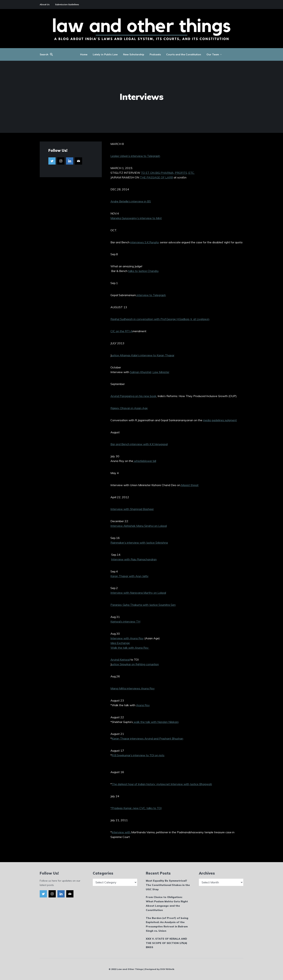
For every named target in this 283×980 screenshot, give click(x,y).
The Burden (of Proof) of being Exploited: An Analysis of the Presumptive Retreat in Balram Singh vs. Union (167, 924)
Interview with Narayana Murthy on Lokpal (138, 593)
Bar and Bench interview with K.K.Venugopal (139, 444)
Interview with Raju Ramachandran (134, 559)
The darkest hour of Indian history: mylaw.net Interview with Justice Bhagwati (162, 784)
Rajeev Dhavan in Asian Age (129, 408)
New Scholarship (134, 54)
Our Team (213, 54)
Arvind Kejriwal (120, 660)
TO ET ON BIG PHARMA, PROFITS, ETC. (168, 173)
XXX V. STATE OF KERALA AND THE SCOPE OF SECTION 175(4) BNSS (166, 943)
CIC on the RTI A (121, 331)
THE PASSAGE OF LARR (156, 177)
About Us (45, 4)
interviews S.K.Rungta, (145, 242)
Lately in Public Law (105, 54)
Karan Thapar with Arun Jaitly (129, 576)
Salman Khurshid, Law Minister (150, 372)
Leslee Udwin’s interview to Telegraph (135, 156)
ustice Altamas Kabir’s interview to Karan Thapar (143, 355)
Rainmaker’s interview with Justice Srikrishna (139, 543)
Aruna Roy (143, 705)
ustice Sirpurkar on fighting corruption (135, 664)
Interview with (121, 832)
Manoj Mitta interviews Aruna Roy (133, 688)
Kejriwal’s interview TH (125, 621)
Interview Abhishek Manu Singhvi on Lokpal (139, 526)
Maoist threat (189, 485)
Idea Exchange (120, 643)
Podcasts (155, 54)
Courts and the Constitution (184, 54)
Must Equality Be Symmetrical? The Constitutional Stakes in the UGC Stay (168, 885)
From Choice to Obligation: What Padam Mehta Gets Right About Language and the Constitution (167, 903)
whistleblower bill (145, 461)
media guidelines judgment (220, 420)
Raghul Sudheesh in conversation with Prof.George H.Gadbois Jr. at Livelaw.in (160, 319)
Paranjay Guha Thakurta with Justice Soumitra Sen (143, 605)
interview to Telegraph (151, 295)
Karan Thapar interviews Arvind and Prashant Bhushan (147, 738)
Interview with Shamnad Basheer (132, 509)
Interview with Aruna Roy (127, 638)
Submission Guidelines (67, 4)
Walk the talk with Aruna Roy (130, 648)
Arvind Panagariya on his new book (133, 396)
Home (84, 54)
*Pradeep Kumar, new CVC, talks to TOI (136, 808)
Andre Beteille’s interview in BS (131, 201)
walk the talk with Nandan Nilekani (156, 722)
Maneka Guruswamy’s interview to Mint (136, 218)
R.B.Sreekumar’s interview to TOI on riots (138, 755)
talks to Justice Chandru (143, 271)
